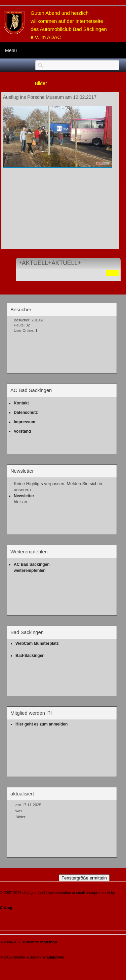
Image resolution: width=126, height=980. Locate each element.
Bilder (41, 83)
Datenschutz (26, 413)
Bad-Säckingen (30, 656)
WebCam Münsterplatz (37, 643)
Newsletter (24, 496)
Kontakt (21, 403)
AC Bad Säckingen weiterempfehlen (32, 567)
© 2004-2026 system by (29, 942)
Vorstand (22, 431)
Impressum (25, 422)
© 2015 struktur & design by (32, 957)
